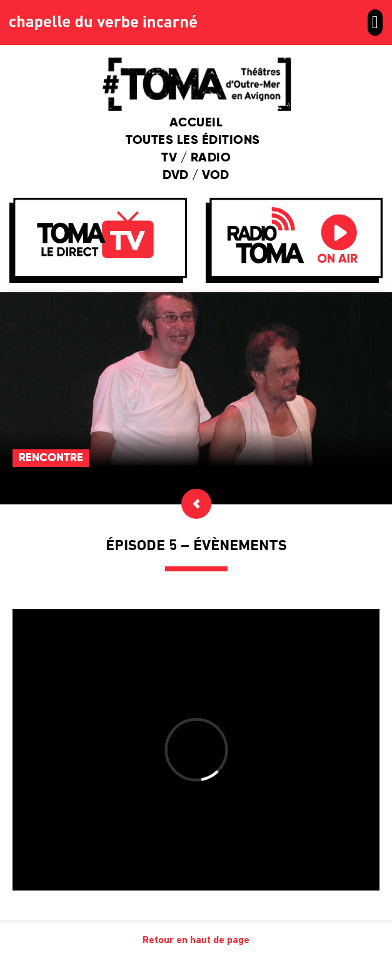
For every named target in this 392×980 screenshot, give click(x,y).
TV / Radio (196, 158)
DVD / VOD (196, 176)
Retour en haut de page (196, 941)
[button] (375, 23)
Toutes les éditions (196, 141)
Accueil (196, 123)
